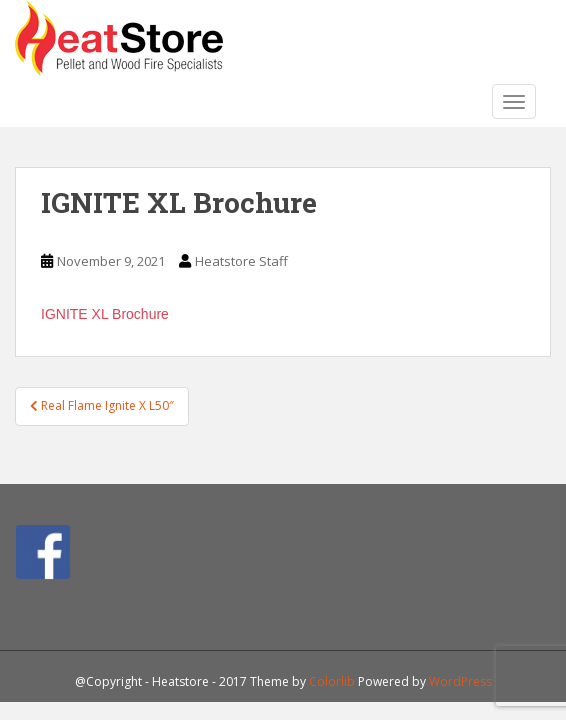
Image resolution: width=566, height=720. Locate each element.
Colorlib (332, 681)
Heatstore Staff (241, 261)
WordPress (460, 681)
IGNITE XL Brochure (105, 314)
